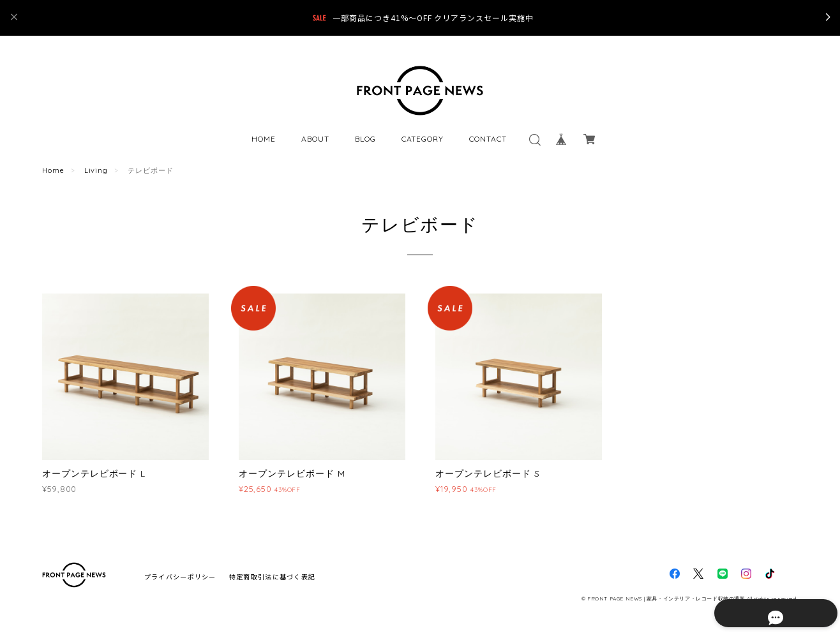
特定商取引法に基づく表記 (272, 577)
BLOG (365, 139)
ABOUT (315, 139)
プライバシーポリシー (180, 577)
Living (96, 170)
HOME (264, 139)
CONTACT (488, 139)
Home (53, 170)
